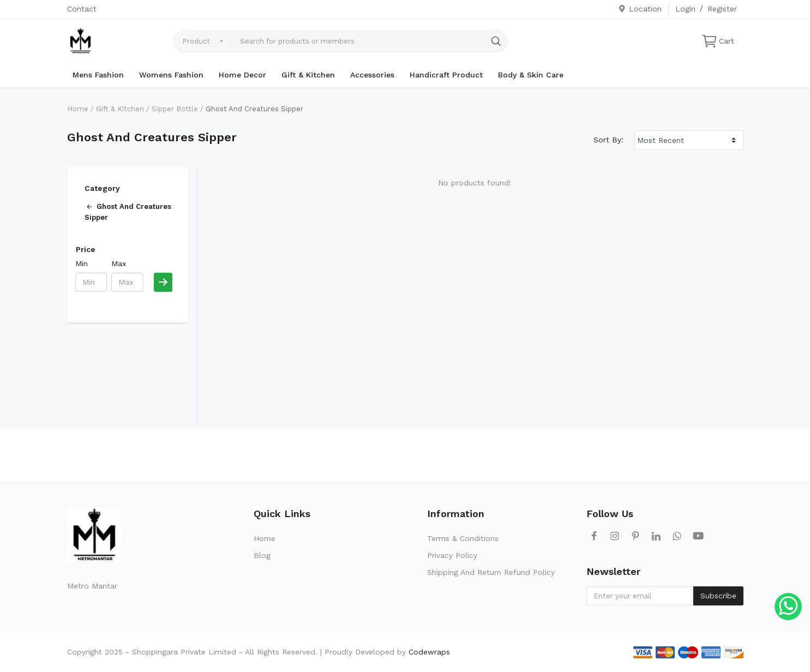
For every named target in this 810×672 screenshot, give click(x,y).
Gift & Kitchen (308, 75)
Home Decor (242, 75)
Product (196, 41)
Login (685, 9)
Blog (262, 555)
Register (722, 9)
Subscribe (718, 596)
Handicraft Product (446, 75)
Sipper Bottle (175, 109)
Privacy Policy (452, 555)
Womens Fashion (171, 75)
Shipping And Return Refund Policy (491, 572)
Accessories (372, 75)
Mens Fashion (98, 75)
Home (78, 109)
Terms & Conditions (463, 538)
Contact (82, 9)
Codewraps (429, 652)
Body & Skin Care (531, 75)
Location (640, 9)
